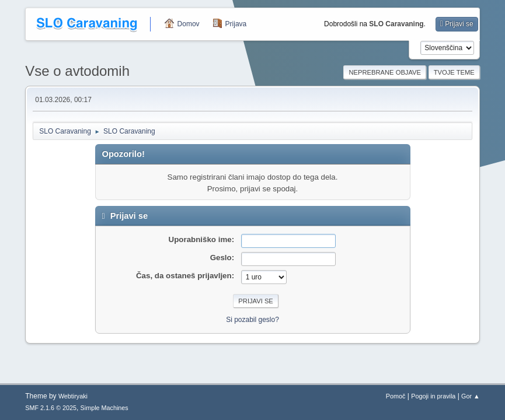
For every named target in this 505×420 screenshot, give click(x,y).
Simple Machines (105, 408)
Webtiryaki (73, 396)
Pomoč (396, 396)
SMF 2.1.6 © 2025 (51, 408)
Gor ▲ (471, 396)
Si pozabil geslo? (252, 320)
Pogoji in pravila (433, 396)
